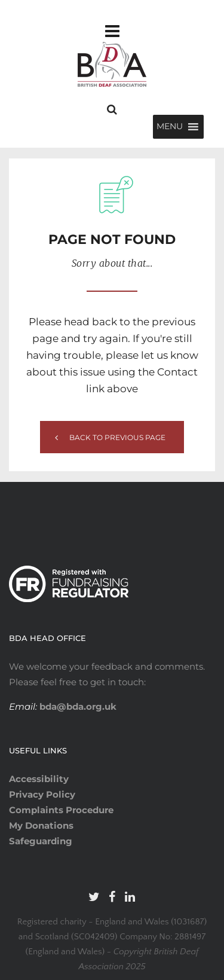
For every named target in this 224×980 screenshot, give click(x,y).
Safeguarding (41, 841)
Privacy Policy (42, 794)
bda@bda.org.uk (77, 706)
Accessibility (39, 779)
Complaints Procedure (61, 810)
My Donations (41, 825)
